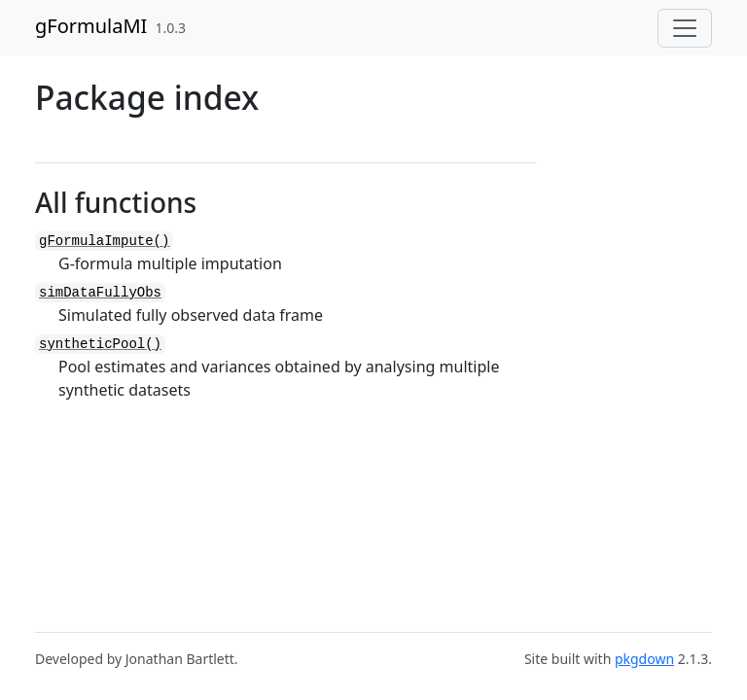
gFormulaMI (91, 26)
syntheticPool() (100, 344)
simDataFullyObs (100, 293)
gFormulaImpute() (104, 241)
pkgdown (644, 659)
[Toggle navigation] (685, 28)
